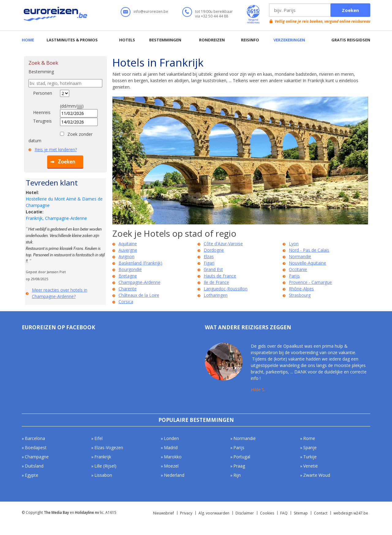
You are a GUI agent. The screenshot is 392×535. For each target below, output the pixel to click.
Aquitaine (128, 244)
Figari (209, 263)
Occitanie (298, 269)
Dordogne (214, 250)
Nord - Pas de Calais (309, 250)
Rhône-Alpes (301, 289)
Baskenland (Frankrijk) (140, 263)
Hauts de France (220, 276)
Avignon (126, 256)
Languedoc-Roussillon (226, 289)
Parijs (294, 276)
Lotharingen (216, 295)
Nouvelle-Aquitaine (307, 263)
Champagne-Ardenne (139, 282)
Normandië (300, 256)
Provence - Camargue (310, 282)
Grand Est (213, 269)
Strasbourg (300, 295)
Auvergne (128, 250)
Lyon (294, 244)
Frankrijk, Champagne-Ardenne (56, 218)
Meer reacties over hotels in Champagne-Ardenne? (60, 293)
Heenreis (42, 112)
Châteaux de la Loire (139, 295)
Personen (43, 93)
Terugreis (42, 121)
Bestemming (41, 72)
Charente (128, 289)
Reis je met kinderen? (56, 149)
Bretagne (128, 276)
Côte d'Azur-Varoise (223, 244)
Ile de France (216, 282)
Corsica (126, 302)
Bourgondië (130, 269)
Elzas (209, 256)
